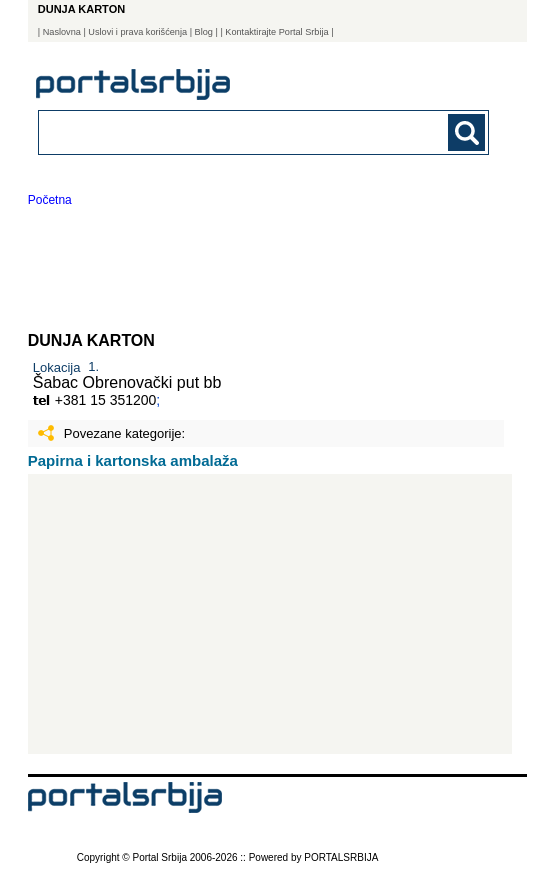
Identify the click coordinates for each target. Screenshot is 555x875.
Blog (204, 32)
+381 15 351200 (106, 400)
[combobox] (221, 131)
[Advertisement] (270, 614)
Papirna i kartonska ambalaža (133, 460)
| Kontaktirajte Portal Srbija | (276, 32)
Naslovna (62, 32)
